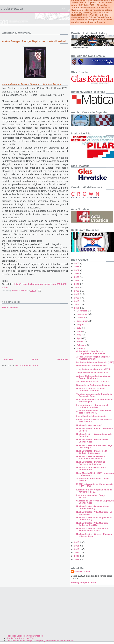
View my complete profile (84, 582)
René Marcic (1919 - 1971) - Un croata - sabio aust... (95, 474)
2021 (77, 280)
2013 (77, 308)
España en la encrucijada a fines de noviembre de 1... (94, 491)
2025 (77, 267)
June (80, 331)
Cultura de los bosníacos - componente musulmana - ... (92, 352)
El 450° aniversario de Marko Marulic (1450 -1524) (95, 485)
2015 (77, 301)
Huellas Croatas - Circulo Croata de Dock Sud (94, 435)
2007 (77, 560)
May (79, 335)
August (81, 325)
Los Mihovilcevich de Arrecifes (92, 416)
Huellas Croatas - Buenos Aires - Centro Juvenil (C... (93, 507)
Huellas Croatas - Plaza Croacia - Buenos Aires (93, 441)
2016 (77, 298)
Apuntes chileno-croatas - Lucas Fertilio (93, 480)
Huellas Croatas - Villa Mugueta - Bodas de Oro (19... (93, 524)
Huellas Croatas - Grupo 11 (90, 425)
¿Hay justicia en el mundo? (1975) (93, 369)
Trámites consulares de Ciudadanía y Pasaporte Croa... (95, 395)
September (83, 321)
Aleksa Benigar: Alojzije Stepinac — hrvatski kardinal (94, 358)
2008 (77, 556)
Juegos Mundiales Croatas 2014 (92, 373)
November (82, 314)
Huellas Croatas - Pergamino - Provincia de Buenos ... (91, 463)
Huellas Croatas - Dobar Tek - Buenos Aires (91, 469)
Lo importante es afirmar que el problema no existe (92, 406)
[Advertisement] (35, 333)
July (79, 328)
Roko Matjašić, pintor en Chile (91, 366)
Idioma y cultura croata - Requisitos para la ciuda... (94, 421)
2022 (77, 277)
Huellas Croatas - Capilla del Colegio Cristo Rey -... (95, 446)
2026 (77, 263)
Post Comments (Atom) (27, 365)
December (82, 311)
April (80, 338)
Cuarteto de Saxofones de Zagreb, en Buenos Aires (95, 502)
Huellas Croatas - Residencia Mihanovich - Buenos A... (91, 457)
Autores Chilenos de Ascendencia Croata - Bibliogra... (93, 377)
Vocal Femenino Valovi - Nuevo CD (94, 382)
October (81, 318)
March (80, 342)
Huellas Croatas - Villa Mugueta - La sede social (94, 513)
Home (35, 359)
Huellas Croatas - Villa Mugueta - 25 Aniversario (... (94, 518)
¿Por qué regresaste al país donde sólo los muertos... (93, 412)
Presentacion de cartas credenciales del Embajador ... (95, 401)
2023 (77, 274)
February (82, 345)
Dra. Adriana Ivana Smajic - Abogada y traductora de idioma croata (40, 641)
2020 (77, 284)
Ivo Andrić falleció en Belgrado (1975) (95, 362)
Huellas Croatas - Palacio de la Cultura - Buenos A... (92, 452)
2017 (77, 294)
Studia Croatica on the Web (20, 638)
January (81, 348)
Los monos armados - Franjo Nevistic (91, 496)
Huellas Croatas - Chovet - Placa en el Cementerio (94, 535)
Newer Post (8, 359)
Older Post (62, 359)
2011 (77, 546)
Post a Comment (10, 307)
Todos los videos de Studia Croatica (25, 636)
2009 (77, 553)
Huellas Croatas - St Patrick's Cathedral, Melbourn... (91, 390)
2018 (77, 291)
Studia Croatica (12, 9)
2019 (77, 287)
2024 (77, 270)
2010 (77, 549)
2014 (77, 305)
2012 (77, 542)
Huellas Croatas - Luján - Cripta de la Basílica (95, 430)
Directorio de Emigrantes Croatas (93, 385)
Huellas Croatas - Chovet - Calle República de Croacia (92, 529)
